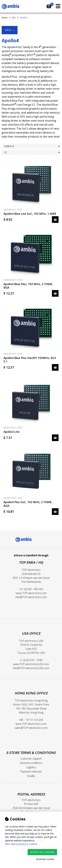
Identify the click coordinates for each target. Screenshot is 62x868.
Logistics (31, 767)
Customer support (31, 759)
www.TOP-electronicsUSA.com (31, 664)
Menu (10, 30)
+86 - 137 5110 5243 (31, 720)
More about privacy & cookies (21, 844)
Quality (31, 776)
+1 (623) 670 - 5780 (31, 660)
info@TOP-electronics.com (31, 597)
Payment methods (31, 772)
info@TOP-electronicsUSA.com (31, 668)
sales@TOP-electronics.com (31, 728)
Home (5, 17)
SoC (14, 17)
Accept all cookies (42, 852)
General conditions (31, 763)
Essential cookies (45, 859)
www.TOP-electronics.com (31, 593)
